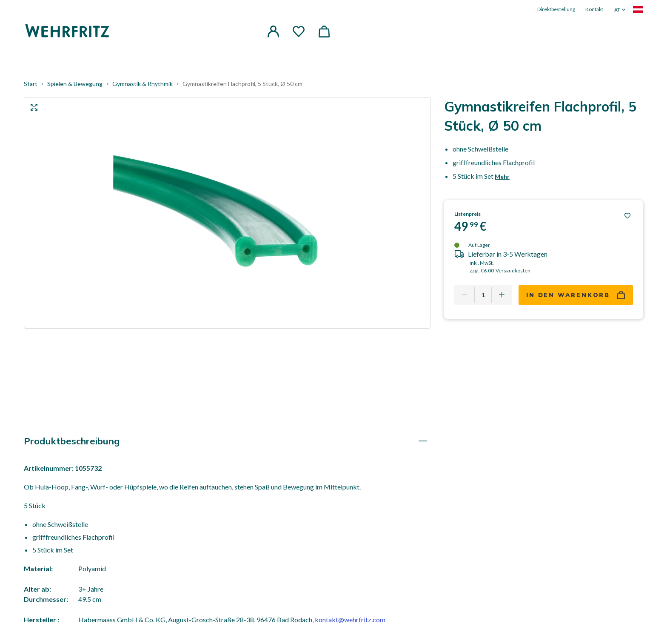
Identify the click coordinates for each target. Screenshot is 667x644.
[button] (273, 31)
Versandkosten (513, 270)
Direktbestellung (556, 9)
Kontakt (594, 9)
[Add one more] (502, 295)
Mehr (502, 176)
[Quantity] (483, 295)
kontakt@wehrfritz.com (350, 620)
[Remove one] (465, 295)
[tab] (227, 441)
